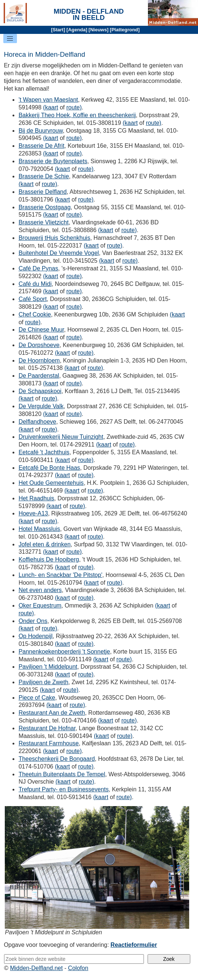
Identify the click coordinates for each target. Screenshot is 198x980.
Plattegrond (125, 30)
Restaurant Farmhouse (49, 743)
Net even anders (40, 590)
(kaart (51, 107)
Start (58, 30)
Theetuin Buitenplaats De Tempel (62, 774)
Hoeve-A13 (33, 513)
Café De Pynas (38, 268)
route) (74, 107)
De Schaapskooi (40, 391)
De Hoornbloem (39, 360)
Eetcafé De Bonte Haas (49, 468)
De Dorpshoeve (39, 345)
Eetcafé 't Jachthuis (44, 452)
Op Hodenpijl (36, 636)
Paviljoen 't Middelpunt (48, 667)
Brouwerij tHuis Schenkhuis (54, 238)
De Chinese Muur (41, 330)
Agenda (77, 30)
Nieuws (99, 30)
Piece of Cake (37, 698)
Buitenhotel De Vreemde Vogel (59, 253)
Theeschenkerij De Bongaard (56, 759)
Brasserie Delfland (43, 192)
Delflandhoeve (37, 422)
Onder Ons (33, 621)
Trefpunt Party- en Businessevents (63, 789)
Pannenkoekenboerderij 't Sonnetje (64, 652)
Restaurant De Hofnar (47, 728)
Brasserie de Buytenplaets (53, 161)
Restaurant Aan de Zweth (52, 713)
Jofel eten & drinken (44, 544)
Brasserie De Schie (44, 176)
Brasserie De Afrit (41, 146)
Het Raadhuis (36, 498)
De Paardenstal (39, 376)
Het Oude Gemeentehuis (51, 483)
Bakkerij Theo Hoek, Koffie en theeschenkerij (77, 115)
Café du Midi (35, 284)
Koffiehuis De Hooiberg (49, 559)
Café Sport (32, 299)
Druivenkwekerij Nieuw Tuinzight (61, 437)
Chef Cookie (35, 314)
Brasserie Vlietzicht (43, 222)
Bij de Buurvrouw (40, 131)
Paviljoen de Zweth (43, 682)
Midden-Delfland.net (36, 968)
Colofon (78, 968)
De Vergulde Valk (41, 406)
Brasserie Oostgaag (44, 207)
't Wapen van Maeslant (48, 100)
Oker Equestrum (40, 605)
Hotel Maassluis (39, 529)
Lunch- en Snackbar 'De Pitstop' (60, 575)
